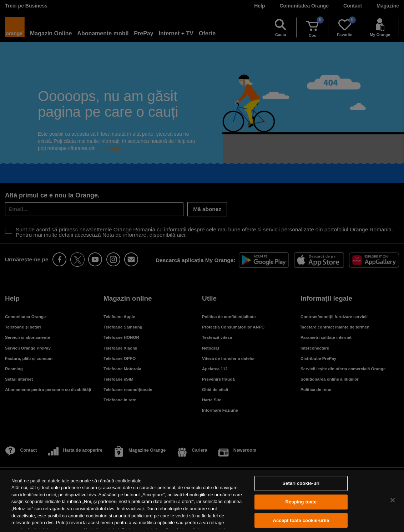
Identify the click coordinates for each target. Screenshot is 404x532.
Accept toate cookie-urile (301, 520)
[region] (202, 501)
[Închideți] (393, 500)
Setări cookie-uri (301, 484)
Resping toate (301, 502)
